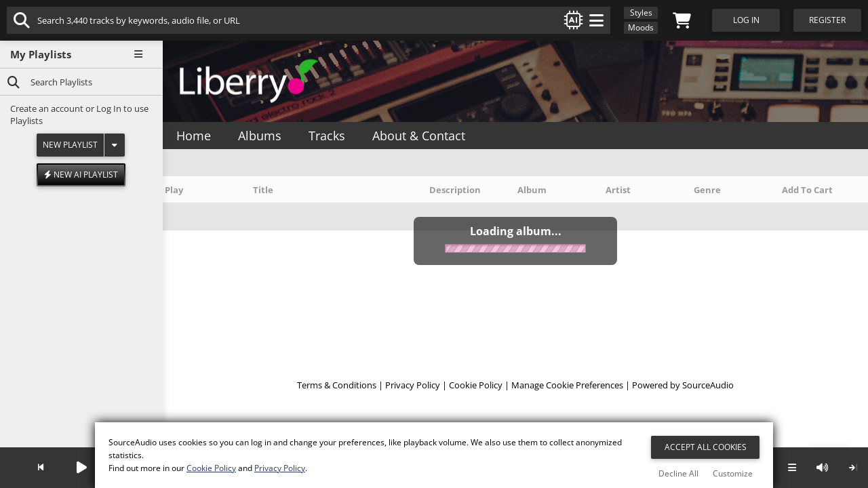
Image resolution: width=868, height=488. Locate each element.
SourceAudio (708, 385)
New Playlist (70, 145)
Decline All (678, 473)
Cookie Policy (476, 385)
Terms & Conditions (337, 385)
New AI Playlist (81, 175)
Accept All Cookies (706, 447)
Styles (641, 13)
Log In (109, 108)
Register (827, 20)
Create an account (47, 108)
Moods (641, 27)
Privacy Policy (413, 385)
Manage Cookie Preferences (567, 385)
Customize (733, 473)
